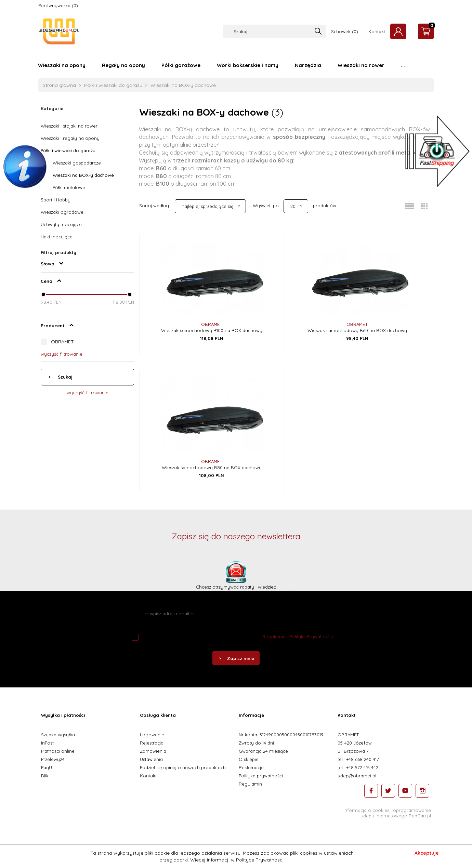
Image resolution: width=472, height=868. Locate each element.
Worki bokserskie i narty (248, 65)
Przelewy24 (53, 759)
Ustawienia (151, 759)
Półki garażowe (181, 65)
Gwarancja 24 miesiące (263, 751)
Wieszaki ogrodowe (62, 212)
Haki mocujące (57, 237)
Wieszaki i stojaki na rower (69, 126)
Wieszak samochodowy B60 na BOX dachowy (357, 330)
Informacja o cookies (366, 810)
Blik (45, 776)
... (403, 65)
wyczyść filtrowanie (62, 354)
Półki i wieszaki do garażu (68, 150)
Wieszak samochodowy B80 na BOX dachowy (212, 468)
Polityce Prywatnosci (260, 860)
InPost (47, 743)
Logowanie (152, 735)
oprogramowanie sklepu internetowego (396, 813)
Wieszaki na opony (62, 65)
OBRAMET (62, 342)
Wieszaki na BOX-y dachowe (83, 175)
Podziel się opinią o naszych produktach (183, 767)
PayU (47, 767)
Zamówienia (153, 751)
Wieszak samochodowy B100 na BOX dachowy (212, 330)
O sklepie (249, 759)
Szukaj (64, 377)
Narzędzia (308, 65)
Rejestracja (152, 743)
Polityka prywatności (261, 776)
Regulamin (274, 636)
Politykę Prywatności (311, 636)
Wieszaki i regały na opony (70, 138)
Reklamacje (251, 767)
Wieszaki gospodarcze (77, 163)
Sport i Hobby (56, 200)
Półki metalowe (69, 187)
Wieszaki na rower (361, 65)
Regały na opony (123, 65)
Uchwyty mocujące (61, 224)
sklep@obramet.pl (357, 776)
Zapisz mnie (236, 658)
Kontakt (377, 31)
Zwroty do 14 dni (256, 743)
